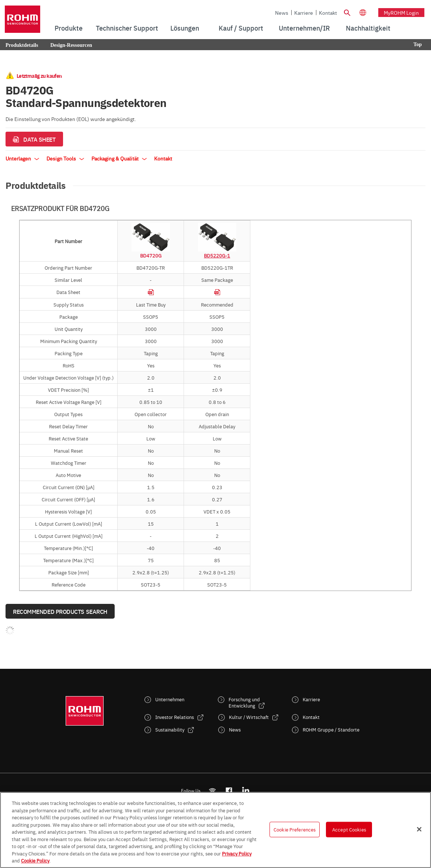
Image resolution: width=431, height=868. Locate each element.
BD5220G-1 (217, 255)
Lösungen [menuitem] (185, 28)
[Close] (419, 829)
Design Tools (65, 158)
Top (418, 44)
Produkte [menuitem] (69, 28)
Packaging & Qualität (119, 158)
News (282, 13)
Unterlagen (22, 158)
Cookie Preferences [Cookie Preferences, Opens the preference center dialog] (295, 829)
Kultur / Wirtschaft (249, 717)
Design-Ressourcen (71, 45)
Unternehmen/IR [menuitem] (304, 28)
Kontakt (328, 13)
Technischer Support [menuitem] (127, 28)
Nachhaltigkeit (368, 28)
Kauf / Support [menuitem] (241, 28)
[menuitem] (368, 28)
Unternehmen (170, 699)
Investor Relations (175, 717)
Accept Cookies (349, 829)
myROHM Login (401, 13)
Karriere (304, 13)
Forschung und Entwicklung (244, 702)
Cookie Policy (35, 860)
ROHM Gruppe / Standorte (331, 729)
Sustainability (170, 729)
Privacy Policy (237, 853)
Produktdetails (22, 45)
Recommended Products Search (60, 611)
